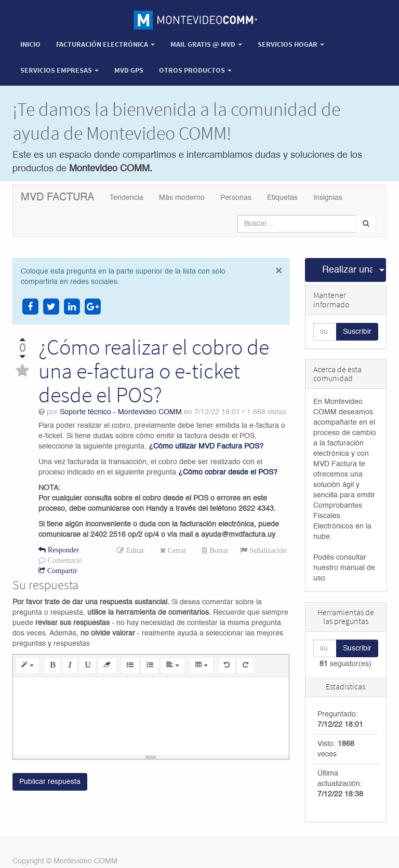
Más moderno (182, 198)
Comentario (64, 560)
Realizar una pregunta (348, 270)
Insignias (328, 198)
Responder (62, 550)
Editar (134, 550)
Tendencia (127, 198)
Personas (236, 198)
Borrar (218, 550)
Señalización (267, 550)
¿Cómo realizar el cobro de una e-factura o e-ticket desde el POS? (154, 371)
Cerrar (176, 550)
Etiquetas (282, 198)
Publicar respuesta (50, 782)
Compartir (61, 571)
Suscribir (357, 332)
